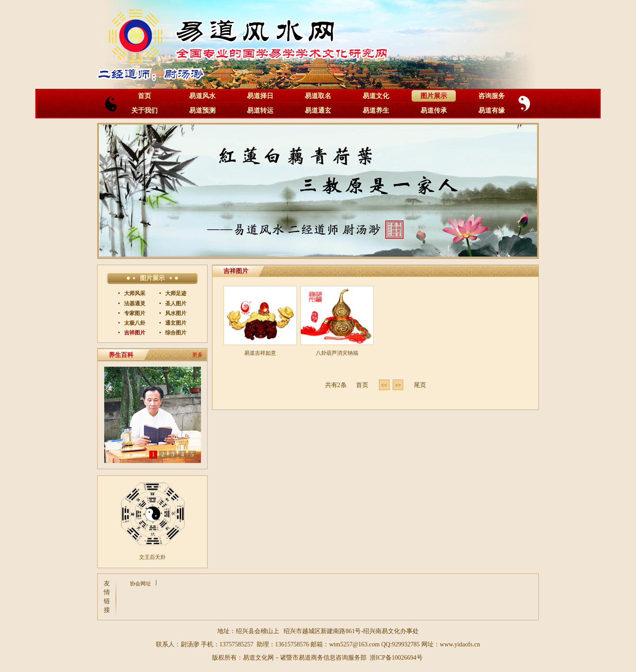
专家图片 (134, 313)
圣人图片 (175, 304)
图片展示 (434, 96)
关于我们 (144, 110)
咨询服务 (492, 96)
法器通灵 (134, 304)
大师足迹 (175, 293)
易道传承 (434, 110)
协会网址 (140, 584)
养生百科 (121, 355)
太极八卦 (134, 323)
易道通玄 (318, 110)
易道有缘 (492, 110)
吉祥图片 (134, 333)
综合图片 (175, 333)
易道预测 (202, 110)
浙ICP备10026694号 (396, 658)
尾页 (420, 385)
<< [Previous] (384, 385)
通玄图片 (175, 323)
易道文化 (376, 96)
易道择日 (260, 96)
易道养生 (376, 110)
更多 (197, 355)
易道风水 (202, 96)
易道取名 (318, 96)
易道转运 (260, 110)
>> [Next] (398, 385)
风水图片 (175, 313)
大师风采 (134, 293)
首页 (144, 96)
